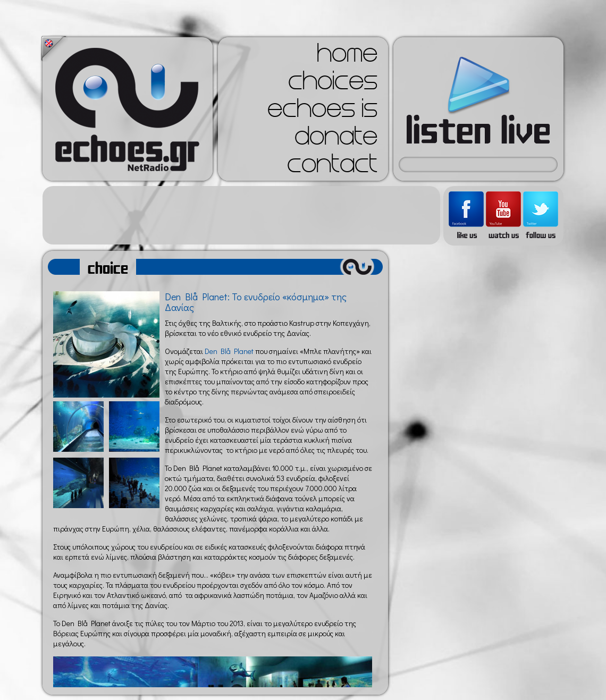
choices (333, 84)
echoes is (322, 112)
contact (332, 167)
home (347, 56)
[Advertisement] (241, 215)
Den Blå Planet (229, 351)
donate (336, 139)
